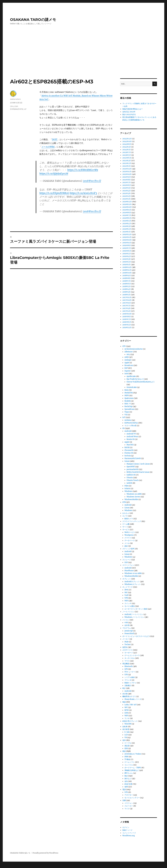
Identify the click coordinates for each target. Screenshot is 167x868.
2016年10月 (127, 314)
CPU (12, 106)
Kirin (127, 390)
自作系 (127, 625)
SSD (126, 562)
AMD (127, 357)
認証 (126, 546)
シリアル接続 (130, 677)
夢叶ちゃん (129, 773)
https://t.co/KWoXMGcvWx (83, 170)
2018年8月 (127, 278)
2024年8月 (127, 144)
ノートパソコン (128, 612)
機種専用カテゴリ (129, 696)
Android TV (131, 434)
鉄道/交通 (128, 784)
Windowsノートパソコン (134, 617)
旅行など (128, 779)
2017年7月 (127, 306)
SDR (126, 713)
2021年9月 (127, 177)
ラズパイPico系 (130, 426)
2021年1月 (126, 199)
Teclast (127, 644)
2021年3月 (126, 193)
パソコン (126, 620)
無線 (124, 702)
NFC (126, 707)
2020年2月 (127, 229)
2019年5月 (127, 254)
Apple (127, 363)
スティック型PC (129, 549)
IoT (25, 109)
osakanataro (15, 99)
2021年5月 (127, 188)
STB (124, 502)
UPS (126, 675)
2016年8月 (127, 317)
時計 (124, 688)
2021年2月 (127, 196)
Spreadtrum (129, 409)
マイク (127, 809)
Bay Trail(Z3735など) (135, 379)
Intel (126, 374)
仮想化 (125, 647)
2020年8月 (127, 213)
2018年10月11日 (92, 181)
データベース (130, 541)
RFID (127, 710)
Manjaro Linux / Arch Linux (138, 464)
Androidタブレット (132, 582)
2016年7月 (127, 319)
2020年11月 (127, 204)
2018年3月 (126, 292)
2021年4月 (127, 191)
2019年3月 (127, 259)
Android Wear (132, 437)
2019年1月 (126, 265)
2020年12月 (127, 202)
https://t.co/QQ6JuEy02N (54, 174)
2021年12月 (127, 169)
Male (126, 642)
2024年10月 (127, 141)
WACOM (128, 724)
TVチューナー (130, 672)
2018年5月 (127, 286)
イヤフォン (129, 803)
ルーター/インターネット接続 (136, 609)
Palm (127, 486)
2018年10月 (127, 273)
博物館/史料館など (132, 770)
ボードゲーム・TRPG (133, 768)
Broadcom (129, 365)
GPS (126, 669)
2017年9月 (127, 303)
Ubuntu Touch (133, 480)
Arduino (128, 420)
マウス (127, 661)
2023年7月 (127, 152)
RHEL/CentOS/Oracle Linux (138, 472)
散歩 (126, 776)
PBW (126, 757)
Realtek (128, 401)
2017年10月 (127, 300)
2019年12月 (127, 234)
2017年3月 (126, 308)
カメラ (125, 516)
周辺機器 (126, 664)
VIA (126, 415)
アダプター (129, 795)
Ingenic (128, 371)
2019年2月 (127, 262)
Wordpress (129, 535)
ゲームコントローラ (132, 655)
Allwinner (129, 352)
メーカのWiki (48, 147)
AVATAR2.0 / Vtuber (133, 754)
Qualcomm (129, 398)
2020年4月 (127, 224)
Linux (127, 461)
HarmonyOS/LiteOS (133, 458)
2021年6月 (127, 185)
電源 (124, 789)
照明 (126, 748)
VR (126, 738)
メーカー (126, 639)
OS (123, 428)
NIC (126, 592)
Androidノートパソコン (134, 614)
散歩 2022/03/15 (129, 114)
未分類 (125, 694)
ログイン (126, 827)
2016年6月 (127, 322)
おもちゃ (126, 513)
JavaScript (129, 631)
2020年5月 (127, 221)
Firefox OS (129, 453)
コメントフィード (129, 833)
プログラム (127, 628)
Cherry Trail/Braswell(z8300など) (140, 382)
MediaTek (129, 393)
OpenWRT (131, 467)
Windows (128, 491)
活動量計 (128, 686)
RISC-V (128, 404)
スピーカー (129, 806)
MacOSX (130, 445)
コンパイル (129, 765)
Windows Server (133, 497)
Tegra (127, 412)
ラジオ (127, 718)
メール (127, 543)
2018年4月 (127, 289)
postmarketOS (132, 469)
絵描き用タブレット (130, 721)
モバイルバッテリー (132, 798)
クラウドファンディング (132, 521)
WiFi (126, 601)
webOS (129, 483)
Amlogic (128, 360)
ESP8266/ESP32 (17, 109)
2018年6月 (127, 284)
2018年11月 (127, 270)
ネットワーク (127, 587)
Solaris (127, 489)
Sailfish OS (131, 475)
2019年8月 (127, 245)
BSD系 (127, 447)
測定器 (127, 746)
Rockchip (128, 406)
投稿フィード (127, 830)
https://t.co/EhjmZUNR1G (54, 193)
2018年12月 (127, 267)
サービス (126, 530)
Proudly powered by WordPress (45, 853)
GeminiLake (132, 387)
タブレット (127, 579)
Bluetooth (129, 666)
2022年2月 (127, 163)
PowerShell (129, 634)
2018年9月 (127, 276)
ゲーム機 (126, 524)
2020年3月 (127, 226)
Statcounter (6, 866)
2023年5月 (127, 155)
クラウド (128, 538)
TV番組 (127, 759)
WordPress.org (129, 836)
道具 (124, 740)
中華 (126, 623)
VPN (126, 598)
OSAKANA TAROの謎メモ (33, 20)
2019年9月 (127, 243)
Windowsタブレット (133, 584)
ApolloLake (131, 376)
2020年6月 (127, 218)
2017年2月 (127, 311)
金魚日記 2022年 (129, 112)
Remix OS (131, 439)
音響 (124, 800)
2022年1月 (127, 166)
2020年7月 (127, 215)
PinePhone (129, 571)
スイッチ (128, 603)
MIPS (127, 395)
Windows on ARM (134, 494)
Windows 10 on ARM (133, 573)
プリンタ (128, 680)
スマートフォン (128, 565)
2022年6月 (127, 158)
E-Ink (127, 732)
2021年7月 (127, 182)
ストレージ (127, 560)
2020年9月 (127, 210)
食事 (126, 787)
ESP (16, 106)
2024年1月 (127, 150)
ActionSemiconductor (134, 349)
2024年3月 (127, 147)
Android (128, 431)
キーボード (129, 653)
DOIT (55, 139)
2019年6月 (127, 251)
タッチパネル (130, 658)
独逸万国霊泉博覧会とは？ (133, 109)
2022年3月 (127, 161)
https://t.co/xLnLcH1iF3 (83, 193)
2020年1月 (127, 232)
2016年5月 (127, 325)
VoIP (126, 595)
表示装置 (126, 729)
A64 (128, 354)
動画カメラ (129, 519)
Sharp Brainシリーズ (133, 699)
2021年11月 (127, 172)
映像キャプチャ (130, 683)
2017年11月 (127, 297)
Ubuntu (130, 478)
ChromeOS (129, 450)
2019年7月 (127, 248)
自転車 (125, 727)
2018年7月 (127, 281)
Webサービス (130, 532)
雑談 (124, 751)
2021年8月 (127, 180)
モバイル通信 (130, 606)
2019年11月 (127, 237)
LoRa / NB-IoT (131, 705)
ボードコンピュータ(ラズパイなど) (136, 636)
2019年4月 (127, 256)
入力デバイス (127, 650)
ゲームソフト (130, 762)
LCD (126, 735)
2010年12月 (127, 327)
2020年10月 (127, 207)
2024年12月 (127, 139)
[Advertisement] (83, 59)
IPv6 (126, 590)
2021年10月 (127, 174)
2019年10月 (127, 240)
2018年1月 (126, 295)
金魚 (126, 781)
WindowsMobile (131, 499)
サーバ (125, 527)
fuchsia (128, 456)
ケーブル (128, 743)
